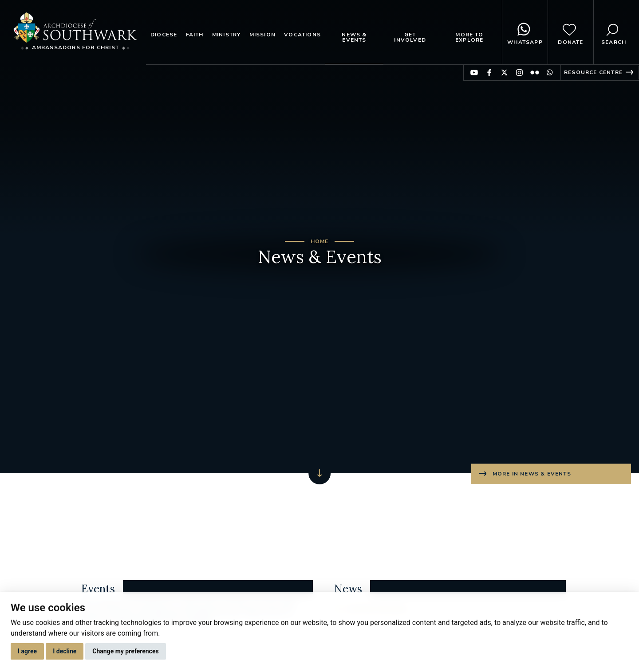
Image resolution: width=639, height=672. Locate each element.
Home (320, 241)
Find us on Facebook (489, 73)
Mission (262, 35)
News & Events (354, 37)
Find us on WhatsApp (550, 73)
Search (614, 32)
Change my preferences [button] (125, 651)
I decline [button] (65, 651)
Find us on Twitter (504, 73)
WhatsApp (525, 32)
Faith (195, 35)
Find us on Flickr (534, 73)
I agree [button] (27, 651)
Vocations (302, 35)
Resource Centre (593, 72)
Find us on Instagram (519, 73)
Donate (570, 32)
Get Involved (410, 37)
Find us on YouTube (474, 73)
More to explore (469, 37)
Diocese (164, 35)
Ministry (227, 35)
